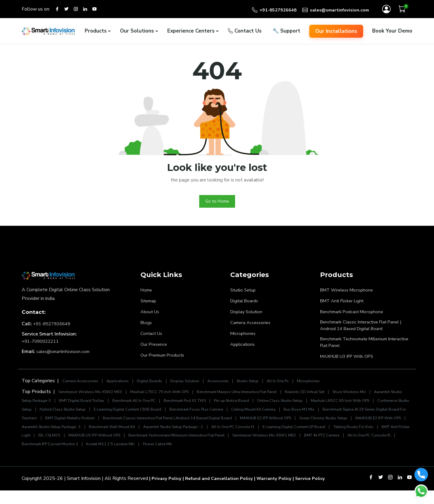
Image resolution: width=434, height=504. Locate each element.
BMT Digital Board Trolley (120, 406)
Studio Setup (244, 292)
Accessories (229, 386)
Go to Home (217, 203)
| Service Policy (319, 492)
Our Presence (155, 347)
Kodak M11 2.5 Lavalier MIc (349, 449)
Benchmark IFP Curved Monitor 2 (284, 449)
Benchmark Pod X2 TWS (234, 406)
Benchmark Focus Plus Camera (285, 414)
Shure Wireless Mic (379, 397)
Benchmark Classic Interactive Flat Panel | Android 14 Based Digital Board (365, 329)
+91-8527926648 (54, 326)
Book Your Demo (392, 33)
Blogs (147, 325)
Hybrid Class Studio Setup (140, 414)
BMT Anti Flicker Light (344, 303)
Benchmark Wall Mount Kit (276, 432)
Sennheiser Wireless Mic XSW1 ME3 (106, 449)
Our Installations (336, 33)
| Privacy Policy (166, 492)
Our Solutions (137, 33)
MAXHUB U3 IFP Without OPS (289, 440)
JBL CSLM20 (241, 440)
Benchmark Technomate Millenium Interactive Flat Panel (357, 347)
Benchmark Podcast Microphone (354, 314)
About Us (151, 314)
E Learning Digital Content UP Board (85, 440)
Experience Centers (191, 33)
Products (96, 33)
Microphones (244, 336)
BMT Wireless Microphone (349, 292)
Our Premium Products (164, 358)
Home (147, 292)
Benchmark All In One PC (178, 406)
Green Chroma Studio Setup (82, 432)
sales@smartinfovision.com (65, 354)
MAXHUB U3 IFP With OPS (351, 361)
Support (286, 33)
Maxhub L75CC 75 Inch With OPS (169, 397)
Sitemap (149, 303)
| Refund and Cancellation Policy (222, 492)
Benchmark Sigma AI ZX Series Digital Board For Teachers (92, 423)
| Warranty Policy (281, 492)
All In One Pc (293, 386)
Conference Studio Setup (82, 414)
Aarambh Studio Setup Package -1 (209, 432)
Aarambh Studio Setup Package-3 (54, 406)
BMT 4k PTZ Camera (169, 449)
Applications (244, 347)
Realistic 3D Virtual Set (329, 397)
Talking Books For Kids (149, 440)
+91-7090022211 (42, 344)
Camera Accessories (252, 325)
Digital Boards (245, 303)
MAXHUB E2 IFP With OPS (143, 432)
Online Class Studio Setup (338, 406)
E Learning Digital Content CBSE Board (210, 414)
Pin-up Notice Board (285, 406)
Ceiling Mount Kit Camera (347, 414)
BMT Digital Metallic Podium (183, 423)
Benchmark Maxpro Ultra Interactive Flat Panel (254, 397)
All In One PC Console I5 (221, 449)
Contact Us (245, 33)
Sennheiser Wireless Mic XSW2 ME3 (94, 397)
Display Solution (248, 314)
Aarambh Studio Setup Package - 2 (344, 432)
